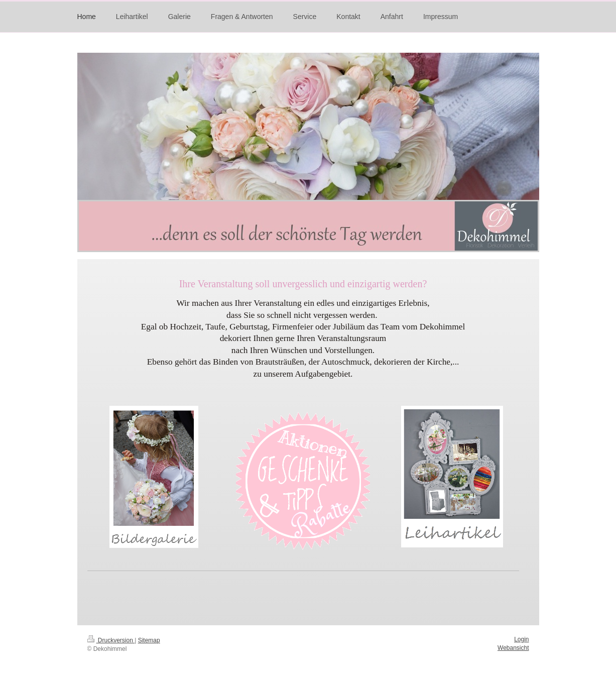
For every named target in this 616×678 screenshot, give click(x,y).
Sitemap (149, 640)
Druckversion (111, 640)
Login (521, 639)
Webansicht (513, 648)
